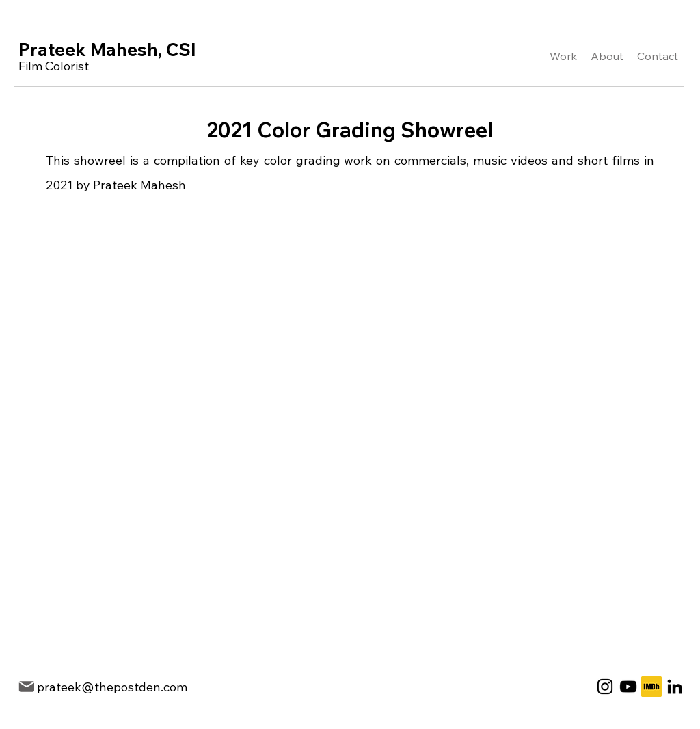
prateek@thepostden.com (112, 687)
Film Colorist (54, 66)
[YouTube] (628, 687)
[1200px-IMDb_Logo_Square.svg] (651, 687)
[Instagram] (605, 687)
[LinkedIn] (675, 687)
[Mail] (26, 687)
